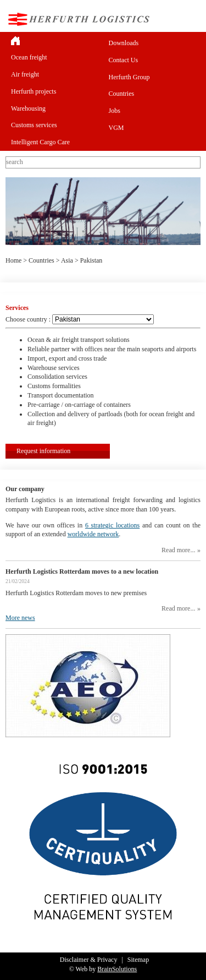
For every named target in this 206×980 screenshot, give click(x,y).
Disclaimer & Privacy (89, 960)
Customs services (34, 125)
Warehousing (28, 108)
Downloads (124, 43)
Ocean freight (29, 57)
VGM (116, 128)
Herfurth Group (129, 77)
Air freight (25, 74)
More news (20, 618)
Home (13, 260)
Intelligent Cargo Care (40, 142)
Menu (192, 19)
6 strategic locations (112, 525)
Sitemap (138, 960)
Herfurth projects (34, 91)
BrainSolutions (117, 969)
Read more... (178, 550)
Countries (122, 94)
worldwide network (93, 534)
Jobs (115, 111)
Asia (67, 260)
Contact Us (124, 60)
